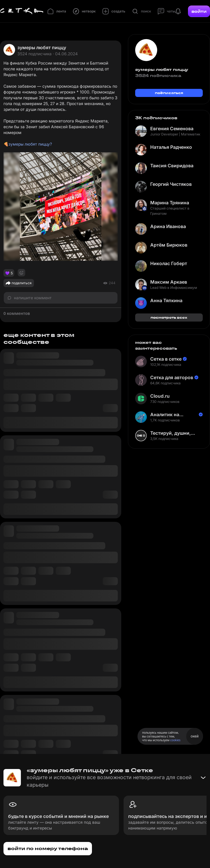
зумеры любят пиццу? (30, 144)
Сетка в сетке (166, 359)
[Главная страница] (22, 11)
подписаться (169, 93)
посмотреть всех (169, 317)
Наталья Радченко (171, 147)
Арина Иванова (168, 226)
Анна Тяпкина (166, 300)
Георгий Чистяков (171, 184)
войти (199, 11)
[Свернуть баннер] (203, 778)
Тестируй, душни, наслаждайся (171, 433)
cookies (175, 740)
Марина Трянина (170, 203)
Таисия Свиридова (172, 166)
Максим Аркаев (169, 282)
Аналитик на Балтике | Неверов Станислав (171, 415)
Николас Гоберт (169, 263)
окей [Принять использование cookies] (194, 736)
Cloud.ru (160, 396)
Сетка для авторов (172, 377)
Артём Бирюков (169, 245)
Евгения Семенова (172, 129)
